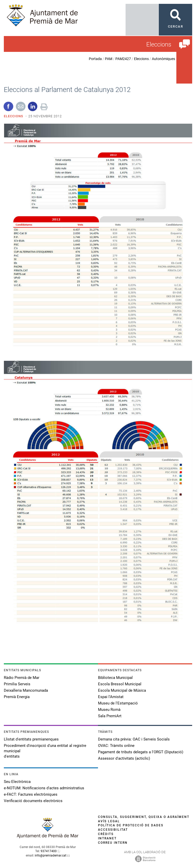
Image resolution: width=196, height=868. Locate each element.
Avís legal (109, 821)
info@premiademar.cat (51, 855)
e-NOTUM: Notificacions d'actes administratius (44, 788)
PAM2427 (123, 59)
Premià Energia (17, 697)
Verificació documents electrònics (33, 801)
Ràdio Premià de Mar (22, 678)
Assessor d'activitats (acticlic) (124, 758)
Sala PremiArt (110, 716)
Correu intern (113, 843)
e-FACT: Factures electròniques (31, 794)
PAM (109, 59)
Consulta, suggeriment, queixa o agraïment (144, 817)
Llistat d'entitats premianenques (31, 739)
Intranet (107, 838)
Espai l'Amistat (111, 697)
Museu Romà (109, 710)
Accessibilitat (113, 830)
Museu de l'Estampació (118, 703)
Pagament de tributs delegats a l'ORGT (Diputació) (141, 752)
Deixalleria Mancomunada (26, 690)
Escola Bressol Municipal (120, 684)
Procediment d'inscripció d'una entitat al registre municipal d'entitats (45, 751)
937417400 (49, 851)
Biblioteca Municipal (115, 678)
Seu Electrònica (17, 782)
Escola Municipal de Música (122, 690)
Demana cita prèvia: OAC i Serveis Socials (134, 739)
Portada (95, 59)
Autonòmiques (163, 59)
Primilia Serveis (17, 684)
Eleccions (141, 59)
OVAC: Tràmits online (116, 746)
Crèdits (106, 834)
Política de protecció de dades (131, 825)
